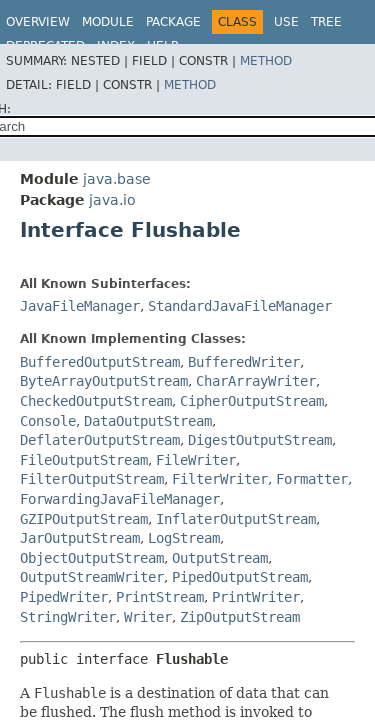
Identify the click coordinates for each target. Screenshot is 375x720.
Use (286, 22)
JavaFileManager (80, 306)
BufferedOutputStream (100, 362)
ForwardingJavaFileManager (120, 499)
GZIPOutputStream (84, 519)
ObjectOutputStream (92, 558)
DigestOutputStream (260, 440)
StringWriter (68, 617)
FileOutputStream (84, 460)
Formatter (312, 479)
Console (48, 421)
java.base (117, 179)
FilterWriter (220, 479)
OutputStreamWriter (92, 577)
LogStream (184, 538)
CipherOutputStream (252, 401)
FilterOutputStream (92, 479)
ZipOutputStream (240, 617)
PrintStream (160, 597)
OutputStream (220, 558)
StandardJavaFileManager (240, 306)
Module (108, 22)
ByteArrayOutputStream (104, 381)
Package (173, 22)
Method (266, 61)
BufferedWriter (244, 362)
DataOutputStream (148, 421)
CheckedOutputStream (96, 401)
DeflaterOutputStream (100, 440)
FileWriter (196, 460)
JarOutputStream (80, 538)
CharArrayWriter (256, 381)
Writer (148, 617)
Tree (326, 22)
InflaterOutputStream (236, 519)
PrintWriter (256, 597)
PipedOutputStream (240, 577)
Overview (38, 22)
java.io (112, 200)
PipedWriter (64, 597)
